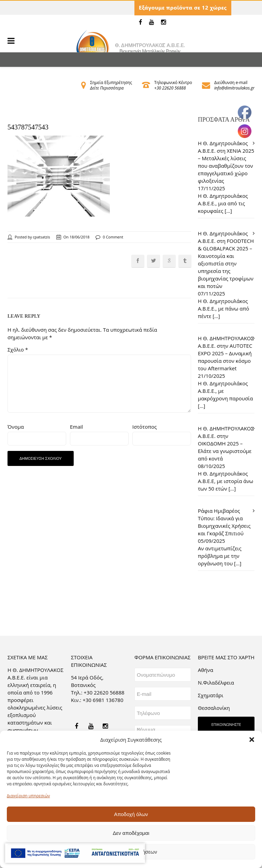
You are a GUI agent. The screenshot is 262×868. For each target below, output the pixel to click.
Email (76, 427)
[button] (252, 740)
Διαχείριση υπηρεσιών (28, 796)
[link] (141, 22)
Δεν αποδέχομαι (131, 833)
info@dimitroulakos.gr (234, 88)
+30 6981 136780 (103, 700)
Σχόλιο (18, 349)
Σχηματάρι (211, 695)
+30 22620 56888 (170, 88)
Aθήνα (206, 670)
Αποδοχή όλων (131, 814)
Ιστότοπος (145, 427)
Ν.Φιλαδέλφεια (216, 683)
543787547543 (28, 127)
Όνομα (16, 427)
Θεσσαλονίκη (214, 708)
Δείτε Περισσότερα (107, 88)
